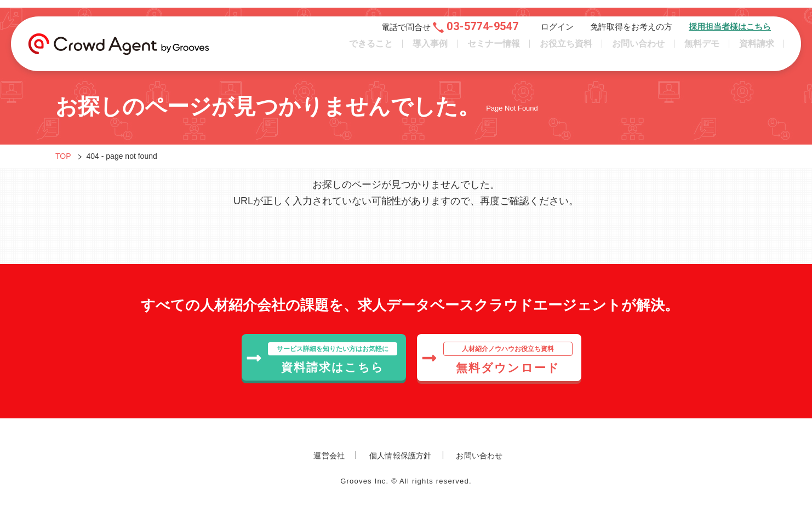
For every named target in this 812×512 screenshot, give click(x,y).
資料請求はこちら (322, 358)
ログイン (557, 31)
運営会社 (329, 456)
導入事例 (430, 48)
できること (371, 48)
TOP (63, 156)
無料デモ (702, 48)
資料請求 (757, 48)
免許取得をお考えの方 (631, 31)
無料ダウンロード (497, 358)
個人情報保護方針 (401, 456)
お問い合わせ (638, 48)
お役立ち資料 (566, 48)
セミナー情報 (494, 48)
